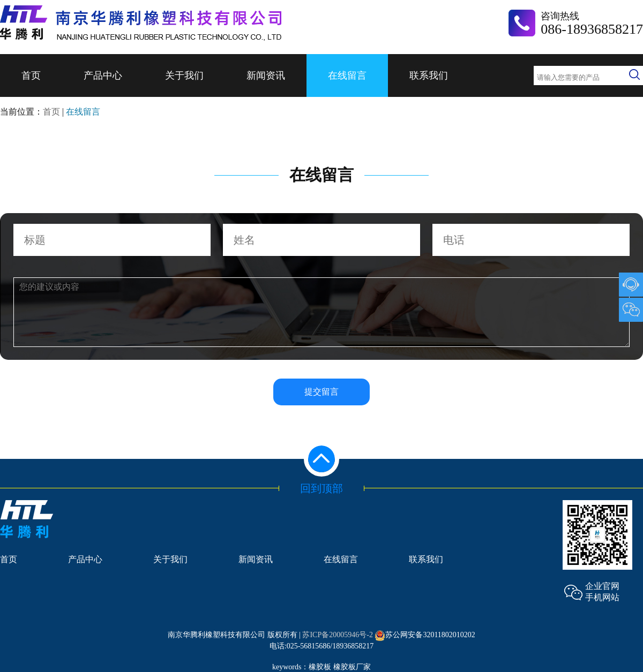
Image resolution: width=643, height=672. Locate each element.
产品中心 (103, 75)
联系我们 (429, 75)
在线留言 (347, 75)
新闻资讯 (266, 75)
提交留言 (322, 392)
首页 (31, 75)
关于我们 (184, 75)
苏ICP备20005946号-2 (337, 635)
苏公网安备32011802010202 (425, 635)
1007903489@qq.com (631, 285)
